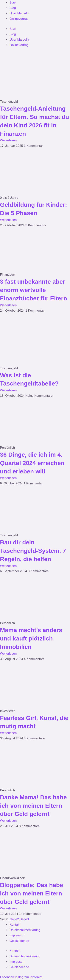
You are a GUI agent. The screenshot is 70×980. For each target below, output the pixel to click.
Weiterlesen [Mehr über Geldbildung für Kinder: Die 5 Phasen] (8, 220)
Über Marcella (19, 13)
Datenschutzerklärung (25, 930)
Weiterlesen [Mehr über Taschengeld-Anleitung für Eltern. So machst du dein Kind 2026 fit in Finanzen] (8, 140)
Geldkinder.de (19, 941)
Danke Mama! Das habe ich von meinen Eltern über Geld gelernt (33, 806)
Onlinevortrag (19, 19)
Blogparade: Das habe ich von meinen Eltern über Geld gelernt (32, 893)
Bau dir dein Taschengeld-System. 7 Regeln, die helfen (33, 551)
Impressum (17, 935)
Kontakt (15, 925)
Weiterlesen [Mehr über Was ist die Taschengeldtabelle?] (8, 390)
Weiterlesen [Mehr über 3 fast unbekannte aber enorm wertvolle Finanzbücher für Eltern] (8, 305)
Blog (13, 8)
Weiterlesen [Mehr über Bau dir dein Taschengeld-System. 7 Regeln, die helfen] (8, 566)
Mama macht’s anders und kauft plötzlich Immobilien (31, 638)
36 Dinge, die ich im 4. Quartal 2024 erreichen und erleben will (32, 463)
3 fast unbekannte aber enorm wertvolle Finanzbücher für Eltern (34, 290)
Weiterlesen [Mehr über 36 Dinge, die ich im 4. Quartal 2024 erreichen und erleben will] (8, 478)
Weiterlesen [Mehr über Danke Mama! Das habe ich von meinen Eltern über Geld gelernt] (8, 821)
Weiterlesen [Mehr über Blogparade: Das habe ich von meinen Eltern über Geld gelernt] (8, 908)
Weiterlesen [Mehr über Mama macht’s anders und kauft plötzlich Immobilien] (8, 654)
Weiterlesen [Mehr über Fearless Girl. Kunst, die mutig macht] (8, 733)
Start (13, 3)
